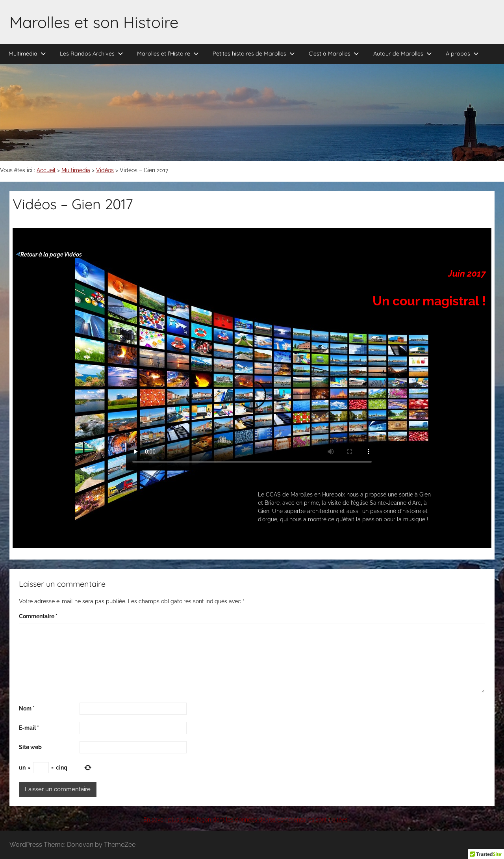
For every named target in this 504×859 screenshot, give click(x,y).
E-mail (29, 728)
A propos (462, 54)
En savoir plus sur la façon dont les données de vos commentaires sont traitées (246, 820)
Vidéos (105, 170)
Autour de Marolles (403, 54)
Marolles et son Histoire (94, 22)
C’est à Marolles (334, 54)
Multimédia (27, 54)
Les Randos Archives (92, 54)
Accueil (46, 170)
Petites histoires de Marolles (254, 54)
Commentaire (38, 616)
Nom (27, 708)
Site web (30, 747)
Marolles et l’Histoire (168, 54)
